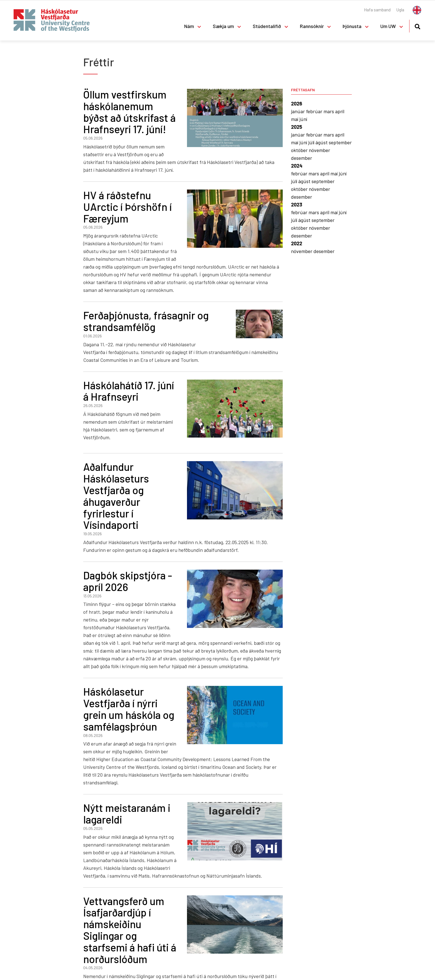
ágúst (322, 142)
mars (329, 111)
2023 (297, 204)
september (340, 142)
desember (302, 158)
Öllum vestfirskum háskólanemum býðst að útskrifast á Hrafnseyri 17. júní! (129, 112)
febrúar (315, 111)
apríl (340, 111)
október (300, 150)
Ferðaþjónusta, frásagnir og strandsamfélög (146, 321)
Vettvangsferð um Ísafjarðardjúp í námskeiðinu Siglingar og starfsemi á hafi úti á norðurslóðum (130, 930)
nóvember (319, 150)
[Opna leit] (417, 26)
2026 (297, 103)
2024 (297, 166)
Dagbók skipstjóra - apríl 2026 (128, 581)
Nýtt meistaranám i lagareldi (127, 814)
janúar (299, 111)
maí (295, 119)
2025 (297, 127)
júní (303, 119)
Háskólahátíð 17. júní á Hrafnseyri (129, 391)
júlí (312, 142)
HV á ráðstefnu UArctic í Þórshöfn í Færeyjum (127, 207)
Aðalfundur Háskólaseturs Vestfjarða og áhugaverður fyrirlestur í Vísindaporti (116, 496)
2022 (297, 243)
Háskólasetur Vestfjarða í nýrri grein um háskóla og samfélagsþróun (129, 709)
